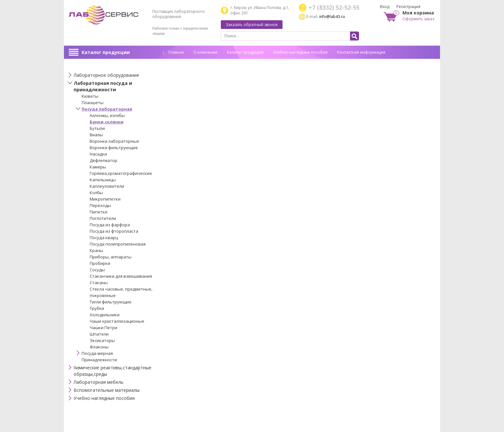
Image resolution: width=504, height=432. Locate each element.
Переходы (100, 205)
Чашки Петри (104, 328)
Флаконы (99, 347)
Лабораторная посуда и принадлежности (103, 86)
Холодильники (105, 315)
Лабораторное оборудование (106, 75)
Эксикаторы (102, 340)
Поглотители (103, 218)
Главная (173, 52)
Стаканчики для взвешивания (121, 276)
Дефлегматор (104, 160)
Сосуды (97, 270)
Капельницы (103, 180)
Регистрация (408, 7)
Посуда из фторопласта (114, 231)
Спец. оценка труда (181, 62)
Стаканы (99, 283)
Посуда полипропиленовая (118, 244)
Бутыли (97, 128)
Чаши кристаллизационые (117, 321)
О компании (205, 52)
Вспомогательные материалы (107, 390)
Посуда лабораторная (107, 109)
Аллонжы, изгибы (107, 115)
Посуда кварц (104, 238)
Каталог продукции (106, 52)
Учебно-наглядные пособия (300, 52)
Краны (96, 250)
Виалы (96, 135)
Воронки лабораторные (114, 141)
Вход (385, 7)
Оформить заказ (418, 19)
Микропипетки (105, 199)
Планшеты (93, 103)
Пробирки (100, 263)
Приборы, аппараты (111, 257)
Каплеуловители (107, 186)
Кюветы (90, 96)
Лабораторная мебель (99, 382)
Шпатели (99, 334)
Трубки (97, 308)
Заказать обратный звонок (252, 25)
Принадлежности (99, 360)
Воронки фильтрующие (114, 148)
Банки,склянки (107, 122)
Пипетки (99, 212)
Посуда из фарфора (110, 225)
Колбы (96, 193)
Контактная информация (361, 52)
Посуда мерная (97, 353)
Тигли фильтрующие (111, 302)
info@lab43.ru (332, 17)
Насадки (98, 154)
